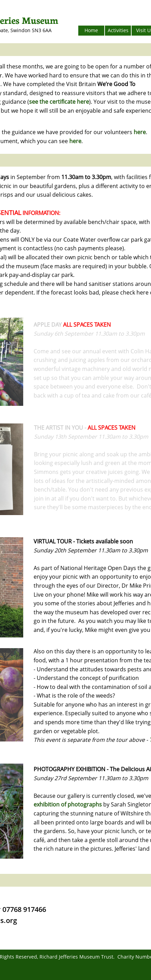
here (140, 132)
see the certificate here (59, 102)
